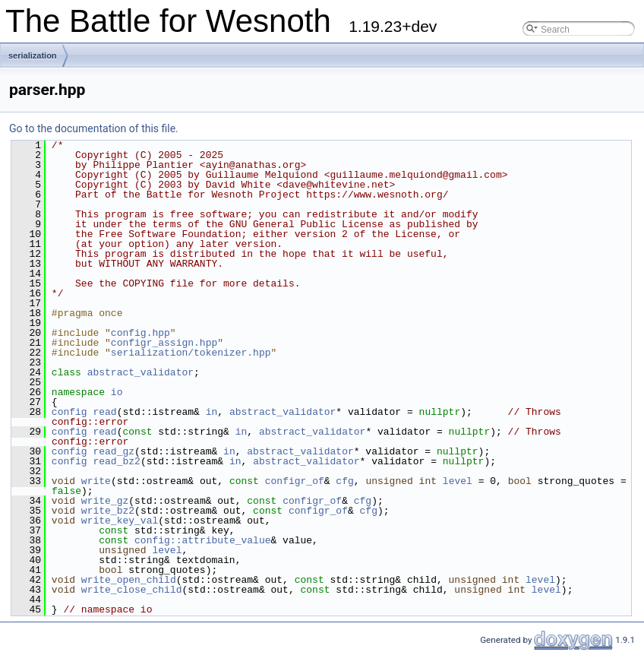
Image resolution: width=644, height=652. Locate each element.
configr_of (295, 481)
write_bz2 (108, 511)
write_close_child (132, 590)
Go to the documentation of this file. (94, 128)
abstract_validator (140, 372)
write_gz (105, 501)
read (104, 412)
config (69, 412)
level (458, 481)
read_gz (114, 451)
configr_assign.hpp (164, 343)
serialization (33, 55)
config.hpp (140, 333)
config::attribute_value (202, 540)
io (117, 392)
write (96, 481)
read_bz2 (116, 461)
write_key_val (120, 521)
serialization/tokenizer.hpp (191, 353)
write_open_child (129, 580)
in (212, 412)
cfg (344, 481)
